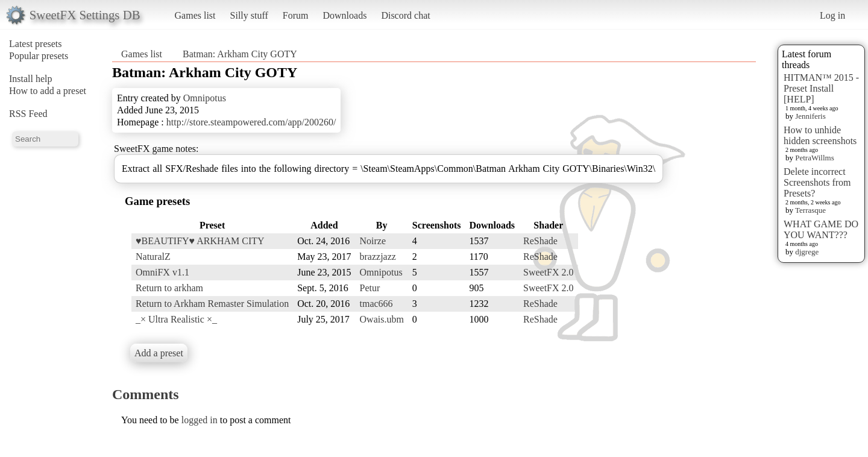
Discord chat (405, 15)
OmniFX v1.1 (162, 272)
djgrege (807, 252)
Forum (296, 15)
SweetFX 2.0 (549, 272)
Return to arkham (169, 288)
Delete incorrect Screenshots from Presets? (817, 182)
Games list (195, 15)
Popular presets (39, 56)
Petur (370, 288)
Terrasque (810, 210)
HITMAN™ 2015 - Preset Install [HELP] (821, 88)
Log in (832, 15)
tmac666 (376, 304)
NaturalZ (153, 257)
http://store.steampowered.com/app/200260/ (251, 122)
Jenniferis (810, 116)
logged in (200, 420)
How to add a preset (48, 91)
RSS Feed (28, 114)
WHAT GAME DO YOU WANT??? (821, 229)
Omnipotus (205, 98)
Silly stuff (249, 15)
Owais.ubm (382, 319)
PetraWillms (814, 158)
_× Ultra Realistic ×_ (176, 319)
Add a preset (159, 353)
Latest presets (36, 44)
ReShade (540, 241)
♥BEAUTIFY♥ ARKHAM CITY (200, 241)
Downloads (344, 15)
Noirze (373, 241)
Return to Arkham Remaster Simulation (212, 304)
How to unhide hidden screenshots (820, 135)
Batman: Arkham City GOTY (240, 54)
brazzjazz (378, 257)
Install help (31, 79)
